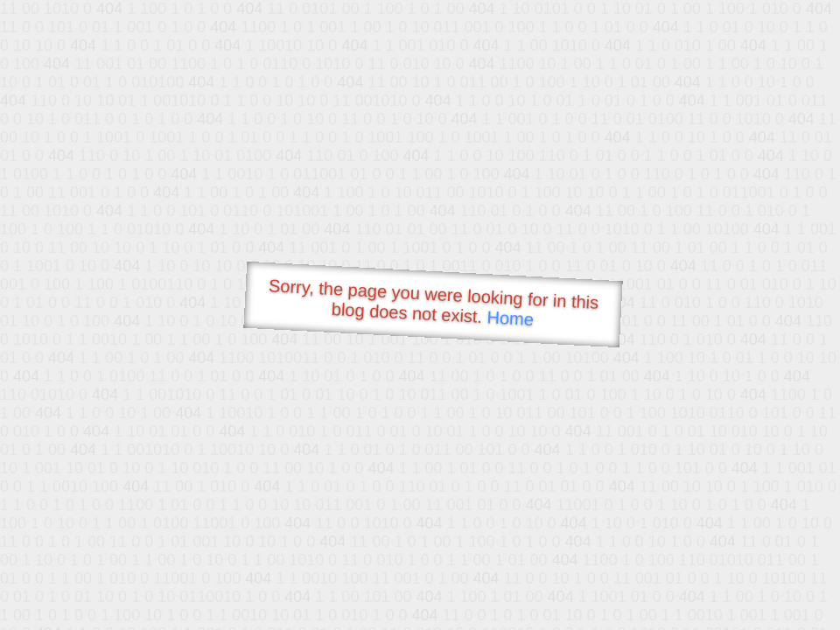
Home (510, 318)
